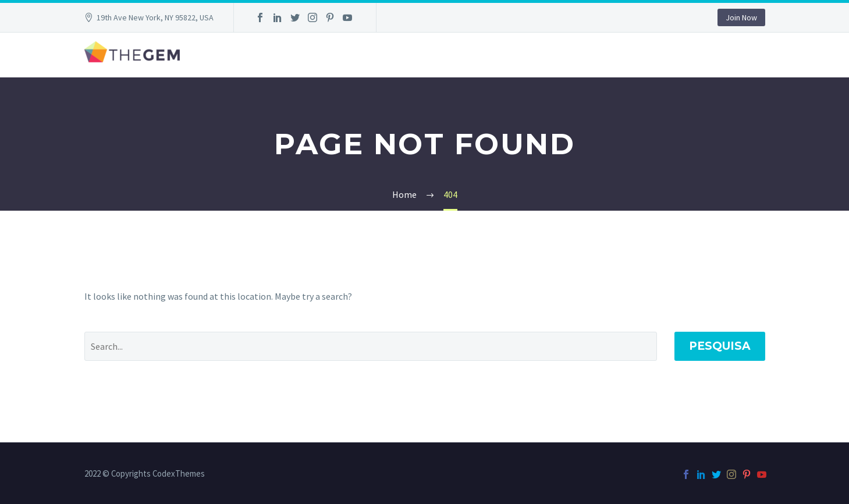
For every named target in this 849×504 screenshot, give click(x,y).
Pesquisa (720, 346)
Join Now (741, 17)
